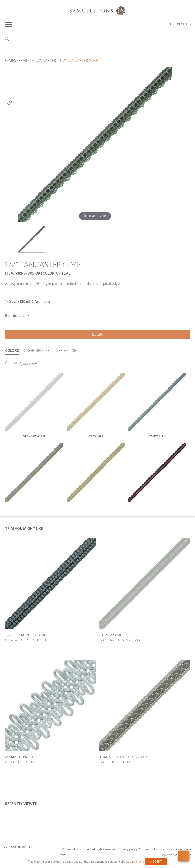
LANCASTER (46, 61)
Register (184, 25)
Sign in (169, 25)
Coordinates (37, 351)
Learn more (137, 862)
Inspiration (66, 351)
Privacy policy (128, 850)
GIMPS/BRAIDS (18, 61)
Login (97, 334)
